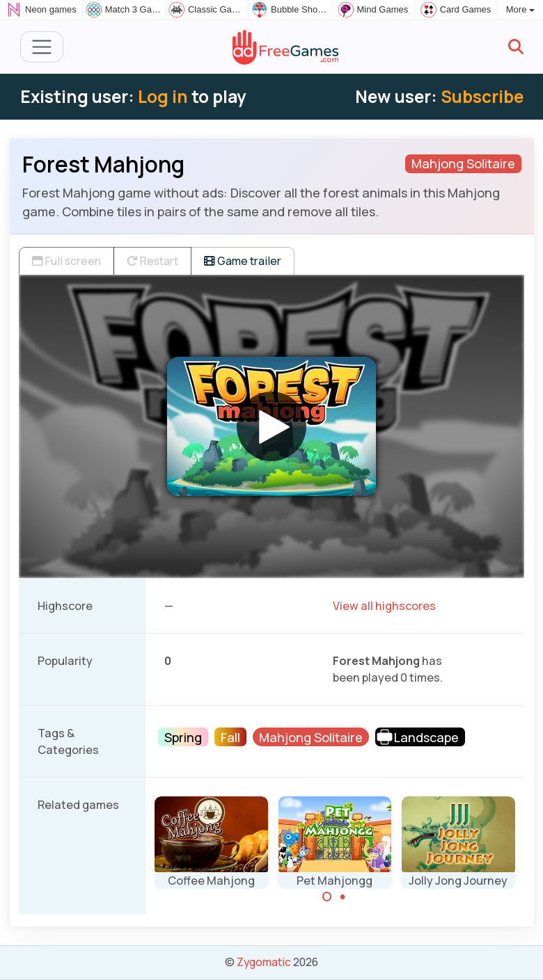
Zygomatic (264, 962)
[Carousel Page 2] (343, 897)
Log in (163, 96)
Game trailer (243, 261)
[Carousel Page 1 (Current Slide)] (327, 897)
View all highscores (384, 606)
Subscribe (482, 96)
